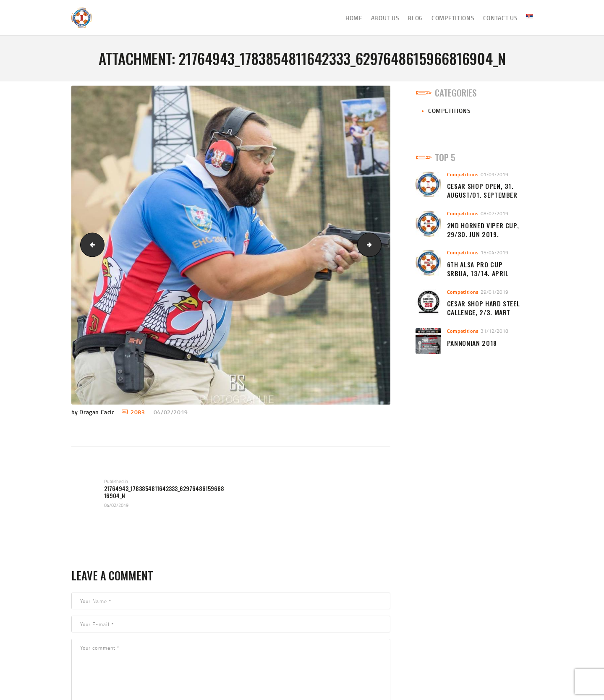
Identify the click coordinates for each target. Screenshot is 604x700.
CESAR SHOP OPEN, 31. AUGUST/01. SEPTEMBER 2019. (482, 195)
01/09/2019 (494, 174)
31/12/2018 (494, 331)
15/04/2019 (494, 252)
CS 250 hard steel (90, 245)
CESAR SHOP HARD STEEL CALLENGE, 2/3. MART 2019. (484, 312)
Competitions (449, 111)
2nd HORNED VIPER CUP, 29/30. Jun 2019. (483, 230)
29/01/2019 (494, 292)
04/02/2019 (171, 412)
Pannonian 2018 (472, 343)
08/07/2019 (494, 213)
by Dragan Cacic (94, 412)
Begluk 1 (378, 245)
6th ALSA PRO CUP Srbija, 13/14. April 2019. (478, 273)
